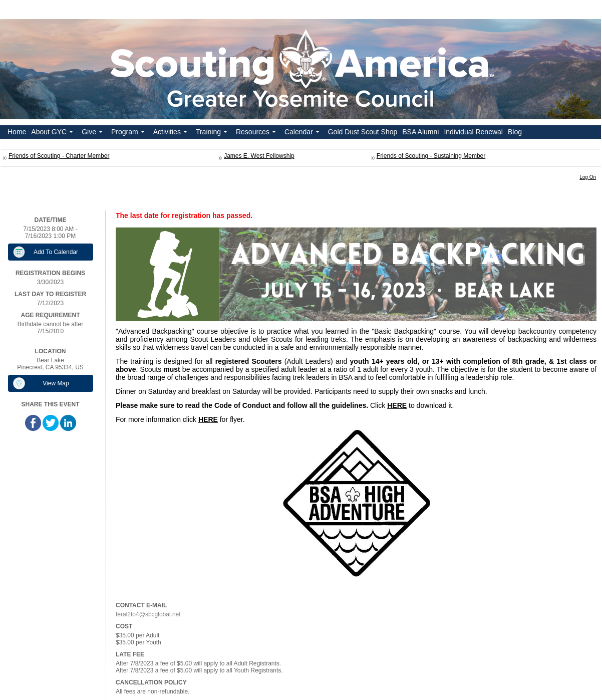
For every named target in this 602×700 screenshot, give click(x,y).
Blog (515, 132)
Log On (588, 177)
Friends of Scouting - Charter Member (59, 156)
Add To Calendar (56, 252)
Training (213, 133)
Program (129, 133)
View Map (56, 383)
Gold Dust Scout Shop (363, 132)
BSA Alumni (420, 132)
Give (93, 133)
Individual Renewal (473, 132)
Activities (171, 133)
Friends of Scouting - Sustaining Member (431, 156)
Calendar (303, 133)
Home (17, 132)
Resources (257, 133)
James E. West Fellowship (259, 156)
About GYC (53, 133)
